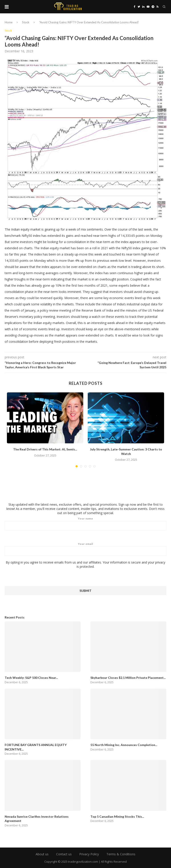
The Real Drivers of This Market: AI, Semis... (45, 449)
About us (42, 854)
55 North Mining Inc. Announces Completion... (124, 745)
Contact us (64, 854)
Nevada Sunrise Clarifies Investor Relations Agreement (37, 819)
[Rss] (158, 7)
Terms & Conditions (121, 854)
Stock (26, 22)
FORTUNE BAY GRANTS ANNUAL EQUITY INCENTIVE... (36, 747)
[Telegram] (153, 7)
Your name (85, 524)
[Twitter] (139, 7)
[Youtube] (148, 7)
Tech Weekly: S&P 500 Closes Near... (31, 678)
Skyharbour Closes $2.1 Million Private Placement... (128, 678)
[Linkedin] (143, 7)
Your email (85, 549)
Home (9, 22)
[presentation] (39, 577)
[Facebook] (135, 7)
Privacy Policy (89, 854)
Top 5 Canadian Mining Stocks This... (117, 816)
